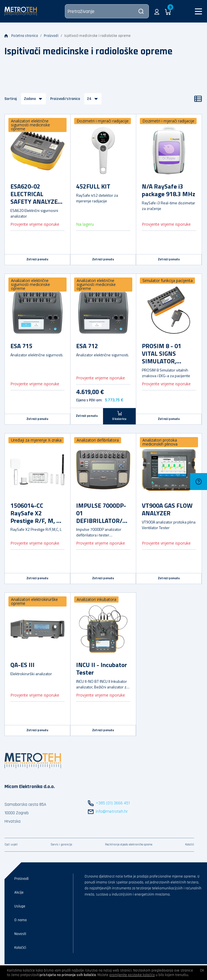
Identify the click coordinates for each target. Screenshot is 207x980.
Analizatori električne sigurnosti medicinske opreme (30, 125)
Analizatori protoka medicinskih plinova (160, 442)
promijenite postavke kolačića (132, 975)
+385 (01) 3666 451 (113, 803)
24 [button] (89, 99)
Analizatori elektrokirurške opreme (34, 601)
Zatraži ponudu (37, 259)
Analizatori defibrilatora (98, 440)
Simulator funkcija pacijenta (168, 280)
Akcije (19, 892)
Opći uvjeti (11, 845)
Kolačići (190, 845)
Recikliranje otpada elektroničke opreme (129, 845)
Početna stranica (21, 36)
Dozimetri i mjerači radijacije (103, 121)
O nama (21, 920)
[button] (157, 11)
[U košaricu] (120, 416)
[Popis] (198, 99)
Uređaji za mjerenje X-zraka (36, 440)
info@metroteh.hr (112, 812)
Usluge (20, 906)
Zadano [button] (30, 99)
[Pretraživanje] (107, 11)
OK (202, 970)
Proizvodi (51, 36)
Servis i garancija (61, 845)
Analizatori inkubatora (96, 599)
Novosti (20, 934)
